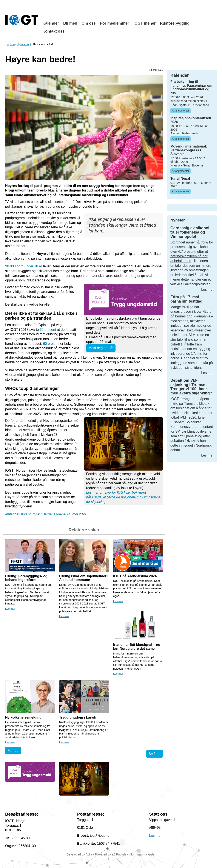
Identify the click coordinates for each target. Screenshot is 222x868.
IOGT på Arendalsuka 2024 (135, 576)
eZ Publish (119, 854)
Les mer (10, 609)
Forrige (13, 751)
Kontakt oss (53, 31)
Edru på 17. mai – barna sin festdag (186, 299)
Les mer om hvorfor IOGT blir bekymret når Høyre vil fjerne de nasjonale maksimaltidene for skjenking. (123, 497)
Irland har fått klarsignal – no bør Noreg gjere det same (137, 647)
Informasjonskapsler (142, 854)
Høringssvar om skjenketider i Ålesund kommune (84, 578)
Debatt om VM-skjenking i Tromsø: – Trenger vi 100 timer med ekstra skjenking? (191, 387)
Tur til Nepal (180, 178)
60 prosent (51, 344)
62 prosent (48, 330)
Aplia (89, 854)
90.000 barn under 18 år (24, 266)
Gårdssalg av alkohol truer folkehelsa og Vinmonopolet (190, 232)
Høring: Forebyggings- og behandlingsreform (26, 578)
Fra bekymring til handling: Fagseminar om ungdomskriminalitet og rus (191, 87)
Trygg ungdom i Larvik (78, 717)
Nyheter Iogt (24, 44)
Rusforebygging (175, 23)
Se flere (155, 754)
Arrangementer (180, 111)
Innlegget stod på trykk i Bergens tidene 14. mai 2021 (46, 514)
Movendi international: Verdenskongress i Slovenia (189, 150)
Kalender (51, 23)
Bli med (70, 23)
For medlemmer (115, 23)
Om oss (89, 23)
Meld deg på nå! (101, 348)
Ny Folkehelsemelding (23, 717)
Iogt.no (11, 44)
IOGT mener (144, 23)
